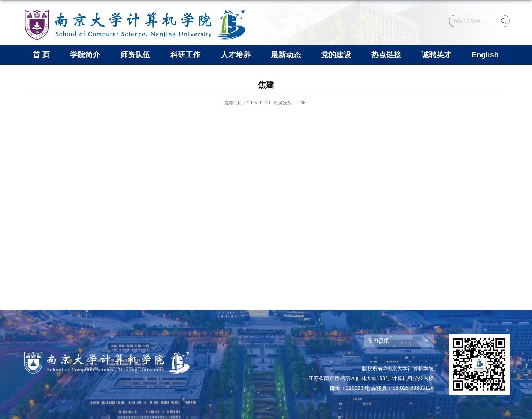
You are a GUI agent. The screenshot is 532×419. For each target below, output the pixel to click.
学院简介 (85, 55)
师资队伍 (135, 55)
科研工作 (185, 55)
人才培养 (236, 55)
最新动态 (286, 55)
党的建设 (336, 55)
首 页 (41, 55)
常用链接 (378, 340)
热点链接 (386, 55)
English (485, 55)
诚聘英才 (436, 55)
